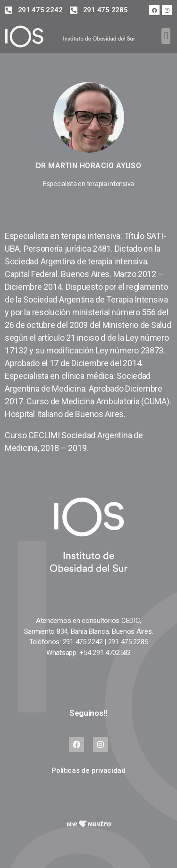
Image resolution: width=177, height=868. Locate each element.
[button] (166, 36)
